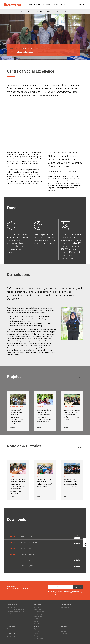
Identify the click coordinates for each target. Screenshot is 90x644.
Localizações (11, 627)
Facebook (64, 634)
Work (31, 5)
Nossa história (38, 616)
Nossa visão (37, 609)
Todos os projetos (80, 378)
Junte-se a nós (46, 5)
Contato (64, 5)
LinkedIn (63, 629)
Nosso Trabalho (12, 605)
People (36, 619)
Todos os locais (11, 629)
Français (36, 631)
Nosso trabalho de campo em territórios (18, 609)
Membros (37, 621)
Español (36, 634)
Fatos (29, 12)
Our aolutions (38, 12)
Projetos (48, 12)
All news (81, 448)
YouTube (64, 631)
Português (81, 5)
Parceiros (37, 623)
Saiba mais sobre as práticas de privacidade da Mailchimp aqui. (60, 594)
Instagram (64, 636)
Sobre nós (37, 5)
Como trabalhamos (12, 607)
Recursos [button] (55, 5)
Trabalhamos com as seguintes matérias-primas (15, 613)
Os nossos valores (39, 612)
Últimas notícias (11, 637)
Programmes (18, 48)
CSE (22, 12)
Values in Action (38, 614)
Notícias (57, 12)
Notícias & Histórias (13, 634)
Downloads (66, 12)
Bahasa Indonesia (39, 638)
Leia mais (12, 427)
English (36, 629)
